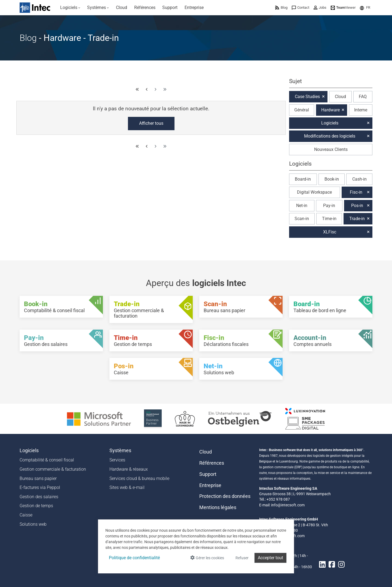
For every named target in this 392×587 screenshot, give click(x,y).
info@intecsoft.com (288, 505)
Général (302, 110)
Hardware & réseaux (129, 469)
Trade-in (357, 219)
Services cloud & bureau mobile (139, 478)
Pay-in (329, 206)
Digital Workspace (314, 192)
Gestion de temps (36, 506)
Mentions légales (218, 507)
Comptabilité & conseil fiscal (47, 460)
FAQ (363, 97)
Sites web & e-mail (127, 487)
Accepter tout (270, 558)
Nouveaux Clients (331, 149)
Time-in (329, 219)
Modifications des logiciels (330, 136)
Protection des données (225, 496)
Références (212, 463)
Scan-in (302, 219)
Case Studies (307, 97)
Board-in (303, 179)
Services (117, 460)
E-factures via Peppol (40, 487)
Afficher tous (151, 123)
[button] (365, 7)
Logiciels (330, 123)
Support (208, 474)
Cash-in (359, 179)
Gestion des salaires (39, 497)
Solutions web (33, 524)
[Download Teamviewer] (343, 7)
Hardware (330, 110)
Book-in (332, 179)
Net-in (302, 206)
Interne (361, 110)
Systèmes (120, 451)
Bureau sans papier (38, 478)
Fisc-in (356, 192)
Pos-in (357, 206)
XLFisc (330, 232)
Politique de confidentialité (134, 558)
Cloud (340, 97)
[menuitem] (70, 8)
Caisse (26, 515)
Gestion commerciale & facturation (53, 469)
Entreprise (210, 485)
